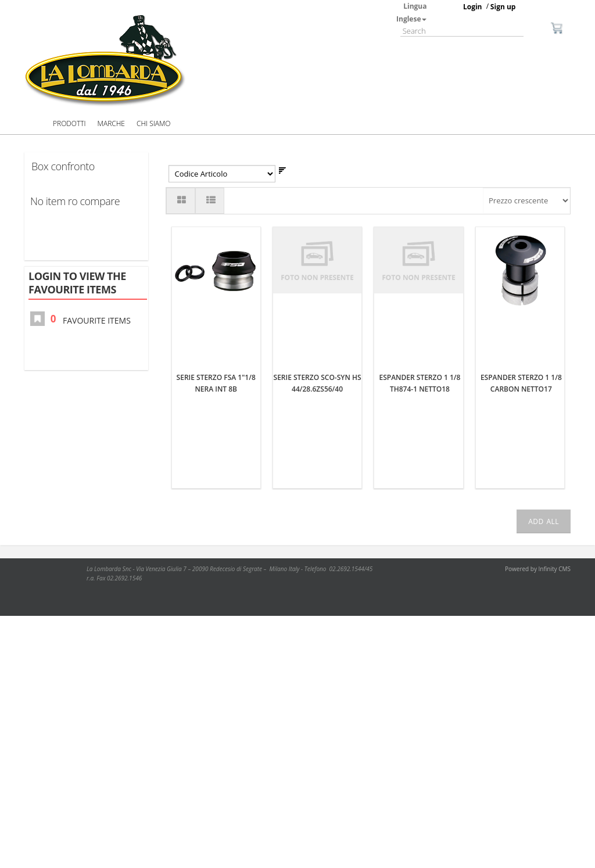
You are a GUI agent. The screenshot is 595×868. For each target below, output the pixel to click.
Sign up (503, 7)
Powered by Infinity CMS (538, 569)
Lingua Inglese (411, 12)
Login (473, 7)
